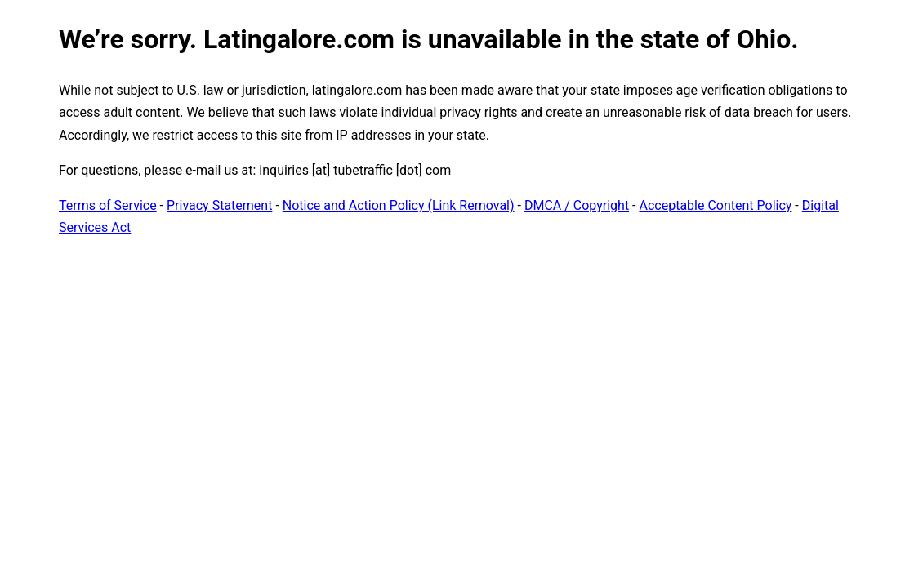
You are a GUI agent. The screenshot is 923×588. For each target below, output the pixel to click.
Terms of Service (108, 205)
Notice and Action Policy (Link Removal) (399, 205)
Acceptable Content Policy (715, 205)
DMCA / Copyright (577, 205)
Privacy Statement (219, 205)
